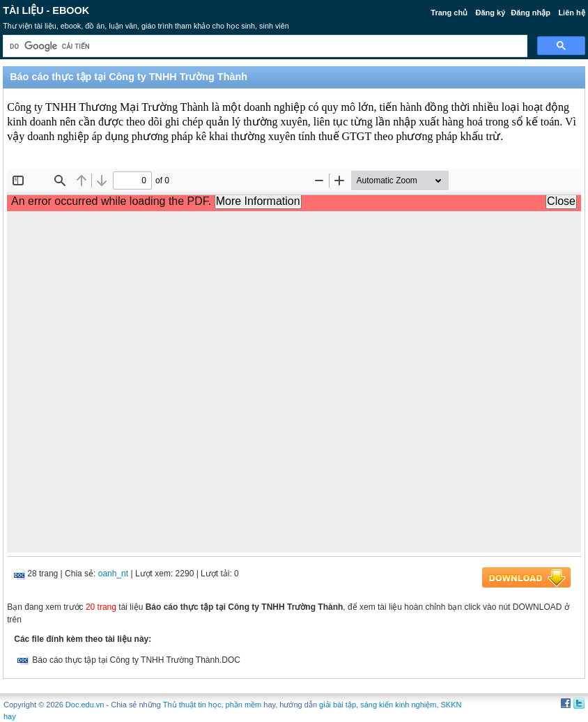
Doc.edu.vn (85, 705)
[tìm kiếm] (264, 46)
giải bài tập (338, 705)
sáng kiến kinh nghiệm (398, 705)
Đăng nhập (531, 13)
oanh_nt (113, 574)
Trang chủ (449, 13)
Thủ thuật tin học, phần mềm (212, 705)
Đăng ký (491, 13)
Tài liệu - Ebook (46, 10)
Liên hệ (571, 13)
